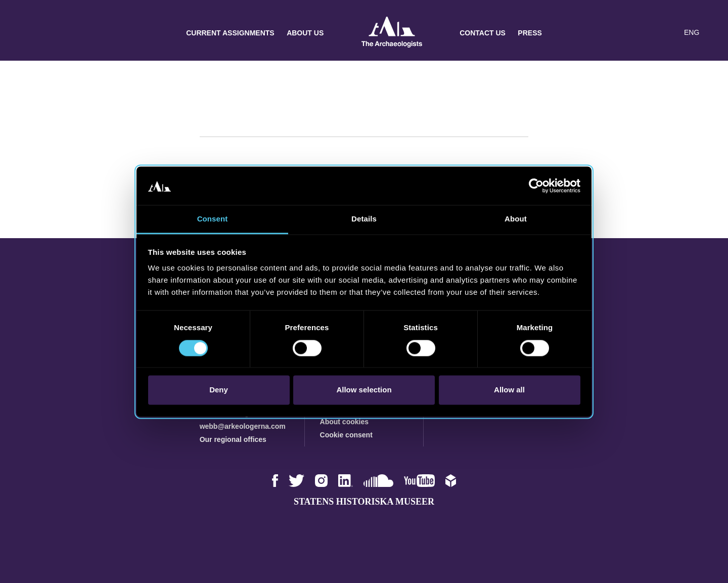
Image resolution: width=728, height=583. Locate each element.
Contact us (483, 33)
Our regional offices (233, 439)
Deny (219, 390)
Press (530, 33)
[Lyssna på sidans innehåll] (669, 33)
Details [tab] (364, 219)
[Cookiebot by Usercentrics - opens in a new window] (536, 186)
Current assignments (230, 33)
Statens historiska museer (364, 502)
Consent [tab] (213, 219)
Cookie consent (346, 435)
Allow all (509, 390)
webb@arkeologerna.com (243, 426)
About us (305, 33)
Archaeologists (392, 33)
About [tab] (516, 219)
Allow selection (364, 390)
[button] (649, 33)
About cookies (344, 422)
